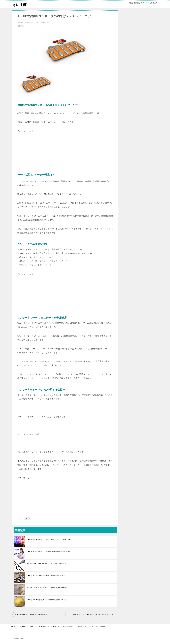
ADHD (21, 26)
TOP (19, 627)
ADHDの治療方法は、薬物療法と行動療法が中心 (32, 615)
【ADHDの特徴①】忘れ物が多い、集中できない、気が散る (47, 588)
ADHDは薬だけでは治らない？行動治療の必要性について (46, 600)
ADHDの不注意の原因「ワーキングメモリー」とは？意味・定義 (49, 539)
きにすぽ (20, 4)
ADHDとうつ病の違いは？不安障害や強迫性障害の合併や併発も (49, 551)
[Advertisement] (36, 148)
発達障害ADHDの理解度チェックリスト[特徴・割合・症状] (47, 564)
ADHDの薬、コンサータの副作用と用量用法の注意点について (48, 576)
